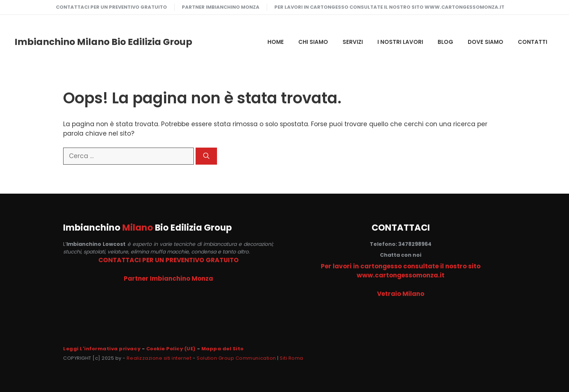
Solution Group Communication (236, 358)
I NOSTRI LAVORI (400, 42)
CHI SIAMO (313, 42)
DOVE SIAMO (486, 42)
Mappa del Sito (223, 349)
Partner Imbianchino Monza (221, 7)
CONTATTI (533, 42)
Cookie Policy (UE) (171, 349)
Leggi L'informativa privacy (102, 349)
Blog (445, 42)
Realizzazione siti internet (159, 358)
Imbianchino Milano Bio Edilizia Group (103, 42)
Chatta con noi (401, 255)
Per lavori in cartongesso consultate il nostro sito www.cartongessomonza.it (389, 7)
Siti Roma (292, 358)
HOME (276, 42)
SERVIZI (353, 42)
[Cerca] (206, 156)
